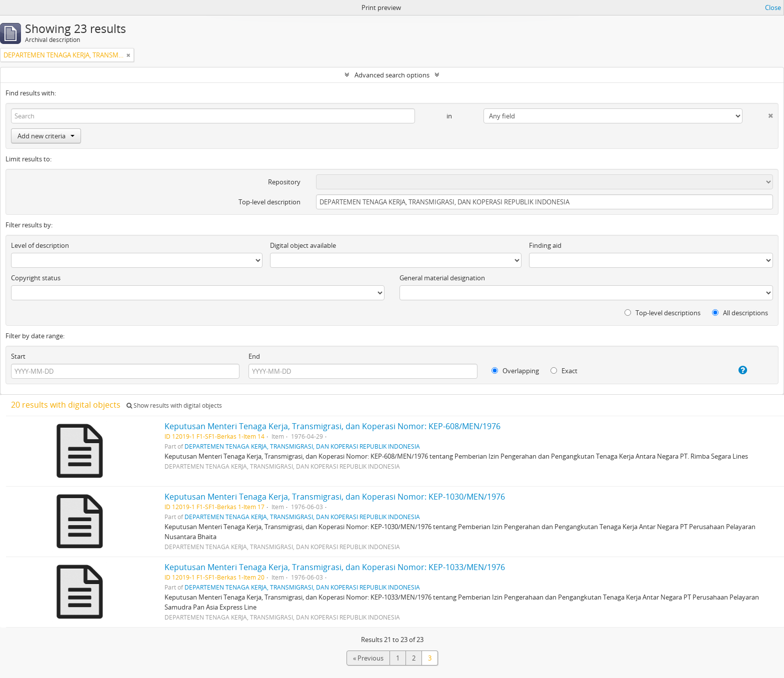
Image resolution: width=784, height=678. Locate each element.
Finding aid (545, 245)
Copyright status (36, 278)
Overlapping (515, 371)
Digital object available (303, 245)
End (254, 356)
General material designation (442, 278)
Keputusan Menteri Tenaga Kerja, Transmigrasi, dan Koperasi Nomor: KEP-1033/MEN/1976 (335, 567)
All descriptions (740, 313)
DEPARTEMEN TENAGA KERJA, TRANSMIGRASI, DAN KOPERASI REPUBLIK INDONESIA (302, 446)
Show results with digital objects (174, 405)
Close (773, 7)
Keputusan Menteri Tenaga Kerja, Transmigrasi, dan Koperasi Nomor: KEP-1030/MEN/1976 (335, 497)
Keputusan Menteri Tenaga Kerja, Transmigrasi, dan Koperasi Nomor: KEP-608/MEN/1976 (332, 426)
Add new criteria (46, 136)
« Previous (368, 658)
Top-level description (269, 202)
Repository (284, 182)
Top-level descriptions (662, 313)
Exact (564, 371)
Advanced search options (392, 75)
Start (18, 356)
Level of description (40, 245)
